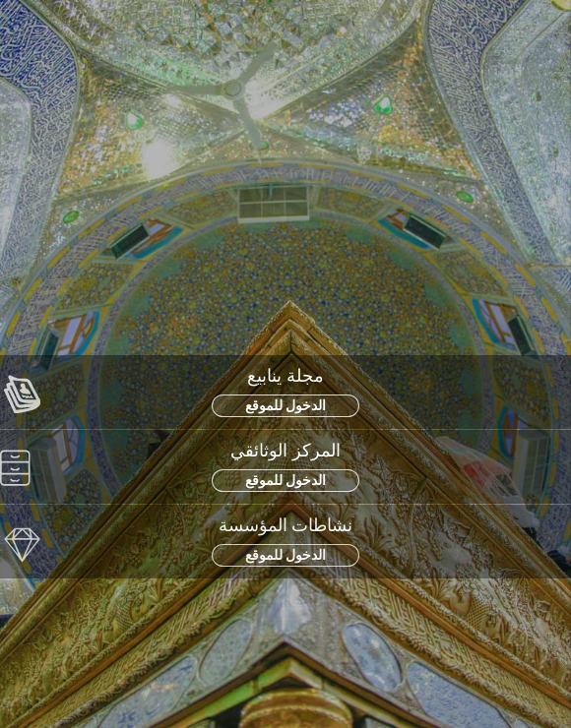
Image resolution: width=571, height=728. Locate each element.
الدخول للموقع (286, 405)
